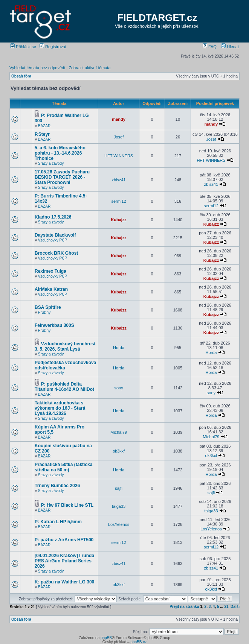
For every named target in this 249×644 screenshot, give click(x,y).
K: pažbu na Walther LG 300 (64, 582)
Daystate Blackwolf (55, 235)
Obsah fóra (21, 76)
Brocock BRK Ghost (56, 253)
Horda (119, 348)
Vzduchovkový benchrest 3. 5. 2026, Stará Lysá (65, 346)
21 (226, 607)
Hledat (230, 47)
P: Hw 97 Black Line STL (67, 505)
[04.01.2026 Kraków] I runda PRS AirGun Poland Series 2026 (64, 561)
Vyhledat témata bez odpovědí (37, 68)
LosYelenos (119, 524)
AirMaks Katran (51, 289)
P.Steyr (42, 134)
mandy (118, 119)
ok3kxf (119, 451)
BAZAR (44, 126)
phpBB (106, 638)
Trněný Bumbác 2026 (57, 486)
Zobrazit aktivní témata (89, 68)
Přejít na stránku (184, 607)
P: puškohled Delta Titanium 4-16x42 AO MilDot (64, 387)
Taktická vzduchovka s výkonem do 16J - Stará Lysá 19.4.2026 (60, 408)
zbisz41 (118, 180)
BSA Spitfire (48, 307)
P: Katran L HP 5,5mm (58, 522)
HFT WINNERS (119, 156)
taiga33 (119, 506)
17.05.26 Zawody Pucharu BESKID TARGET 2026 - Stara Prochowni (62, 177)
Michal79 (119, 432)
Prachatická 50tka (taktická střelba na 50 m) (63, 467)
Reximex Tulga (50, 271)
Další (235, 607)
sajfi (119, 488)
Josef (119, 137)
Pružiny (44, 312)
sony (118, 388)
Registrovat (53, 47)
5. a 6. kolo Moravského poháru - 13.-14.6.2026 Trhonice (60, 153)
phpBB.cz (138, 642)
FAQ (210, 47)
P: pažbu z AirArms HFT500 (64, 540)
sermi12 (119, 201)
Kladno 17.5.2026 (53, 217)
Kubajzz (119, 220)
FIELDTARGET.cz (157, 18)
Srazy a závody (51, 163)
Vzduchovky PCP (53, 240)
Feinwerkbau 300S (54, 325)
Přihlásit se (23, 47)
